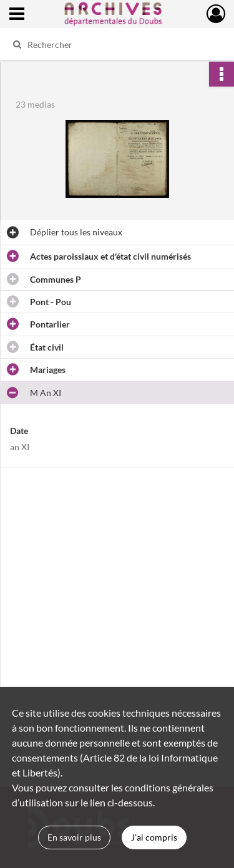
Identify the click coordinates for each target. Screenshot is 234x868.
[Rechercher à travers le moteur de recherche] (116, 44)
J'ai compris (154, 837)
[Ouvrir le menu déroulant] (17, 15)
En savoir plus (74, 837)
